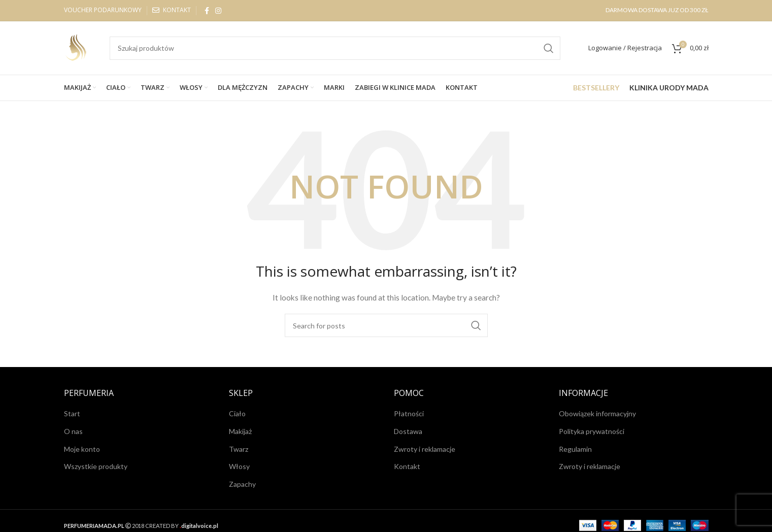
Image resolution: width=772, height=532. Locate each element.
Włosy (239, 466)
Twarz (239, 449)
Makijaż (240, 431)
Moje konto (82, 449)
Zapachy (242, 484)
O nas (73, 431)
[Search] (335, 48)
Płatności (409, 413)
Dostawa (408, 431)
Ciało (237, 413)
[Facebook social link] (207, 11)
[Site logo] (77, 47)
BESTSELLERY (596, 88)
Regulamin (575, 449)
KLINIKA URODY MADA (669, 88)
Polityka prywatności (592, 431)
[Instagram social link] (218, 11)
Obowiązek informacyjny (597, 413)
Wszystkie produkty (96, 466)
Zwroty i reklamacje (425, 449)
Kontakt (407, 466)
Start (72, 413)
